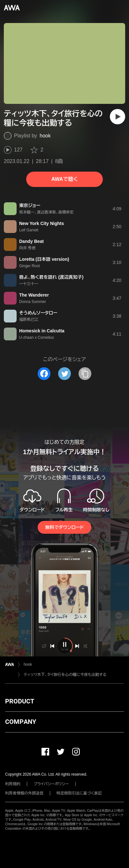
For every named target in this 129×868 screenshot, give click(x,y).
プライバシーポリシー (51, 784)
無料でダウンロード (64, 527)
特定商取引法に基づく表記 (79, 793)
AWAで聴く (64, 179)
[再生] (118, 117)
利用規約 (13, 784)
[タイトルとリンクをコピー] (85, 374)
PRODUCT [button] (20, 701)
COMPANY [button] (21, 722)
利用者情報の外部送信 (24, 793)
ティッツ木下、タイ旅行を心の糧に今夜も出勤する (65, 675)
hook (45, 136)
